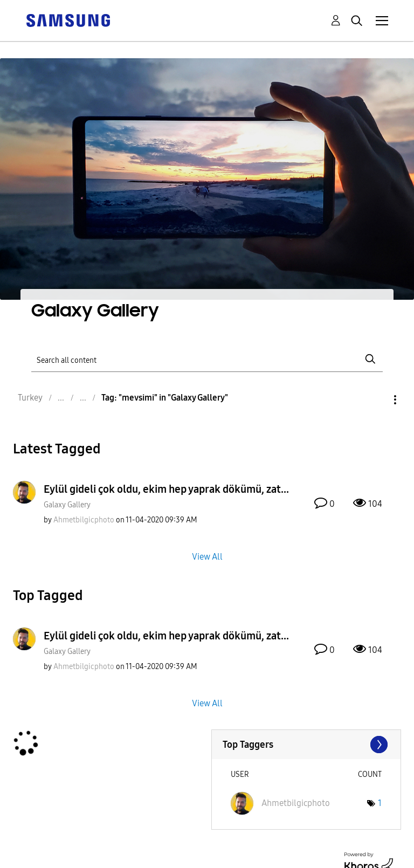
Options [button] (377, 400)
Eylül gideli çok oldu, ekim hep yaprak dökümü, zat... (166, 489)
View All (207, 556)
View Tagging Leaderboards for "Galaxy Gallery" (306, 745)
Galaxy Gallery (67, 505)
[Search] (207, 359)
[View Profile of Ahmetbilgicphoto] (84, 520)
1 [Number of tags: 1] (380, 803)
